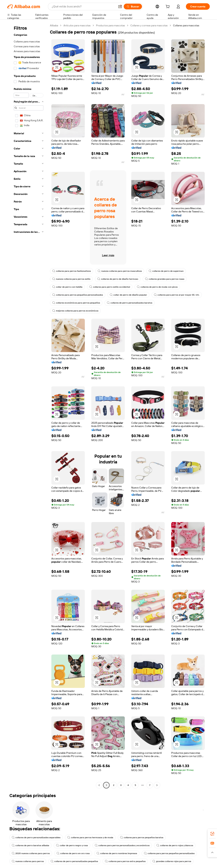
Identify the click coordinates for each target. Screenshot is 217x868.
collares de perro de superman (166, 271)
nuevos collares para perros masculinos (120, 271)
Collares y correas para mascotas (149, 25)
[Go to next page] (157, 785)
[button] (120, 6)
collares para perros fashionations (72, 271)
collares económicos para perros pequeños (76, 303)
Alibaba (54, 25)
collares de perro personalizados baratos (130, 303)
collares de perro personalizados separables (36, 838)
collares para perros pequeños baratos (142, 838)
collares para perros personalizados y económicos (122, 845)
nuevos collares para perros (28, 861)
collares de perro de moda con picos (157, 287)
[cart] (168, 7)
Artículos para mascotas (77, 25)
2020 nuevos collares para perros (31, 853)
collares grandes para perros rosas (165, 279)
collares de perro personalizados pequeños (74, 861)
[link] (212, 834)
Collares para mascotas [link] (186, 25)
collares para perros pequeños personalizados (78, 295)
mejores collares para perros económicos (75, 311)
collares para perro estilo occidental (110, 287)
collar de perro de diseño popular (128, 295)
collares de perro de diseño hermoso (118, 279)
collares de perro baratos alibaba (30, 845)
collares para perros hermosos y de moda (90, 838)
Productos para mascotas (110, 25)
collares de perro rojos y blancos (175, 845)
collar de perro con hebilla (67, 287)
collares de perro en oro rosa (73, 853)
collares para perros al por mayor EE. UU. (177, 295)
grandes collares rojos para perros (172, 861)
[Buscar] (133, 6)
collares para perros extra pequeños (125, 861)
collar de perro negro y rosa (72, 845)
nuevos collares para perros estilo (71, 279)
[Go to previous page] (99, 785)
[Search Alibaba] (83, 6)
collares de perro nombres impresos (117, 853)
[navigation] (27, 406)
